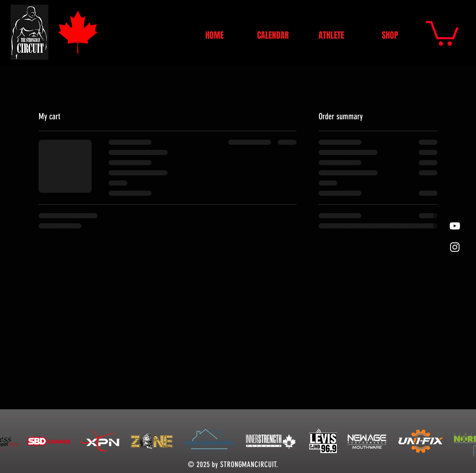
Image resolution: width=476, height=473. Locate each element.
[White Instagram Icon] (455, 247)
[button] (442, 32)
